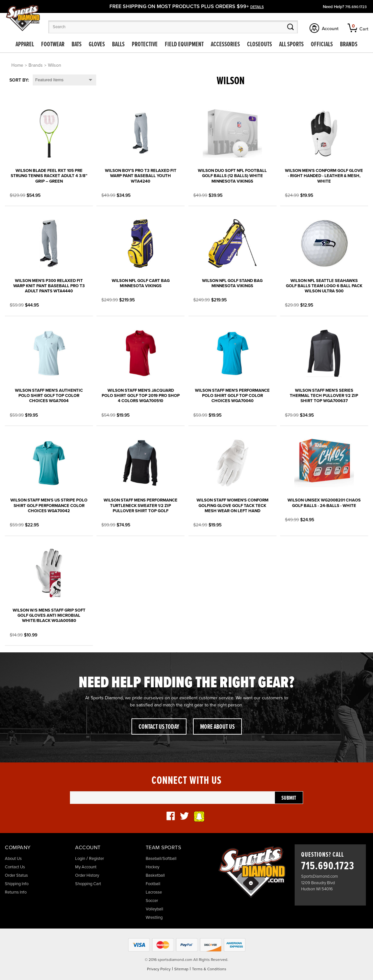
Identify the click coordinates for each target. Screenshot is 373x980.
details (257, 7)
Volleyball (154, 909)
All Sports (291, 45)
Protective (145, 45)
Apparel (25, 45)
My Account (86, 867)
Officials (322, 45)
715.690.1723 (356, 7)
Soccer (152, 901)
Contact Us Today (159, 727)
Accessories (225, 45)
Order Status (16, 875)
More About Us (217, 727)
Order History (87, 875)
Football (153, 884)
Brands (349, 45)
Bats (77, 45)
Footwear (53, 45)
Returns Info (16, 892)
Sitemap (181, 969)
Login (80, 859)
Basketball (155, 875)
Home (17, 65)
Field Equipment (184, 45)
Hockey (153, 867)
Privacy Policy (159, 969)
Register (96, 859)
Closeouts (260, 45)
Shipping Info (17, 884)
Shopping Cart (88, 884)
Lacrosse (154, 892)
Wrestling (154, 918)
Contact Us (15, 867)
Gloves (97, 45)
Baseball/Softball (161, 859)
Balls (118, 45)
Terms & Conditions (209, 969)
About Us (13, 859)
